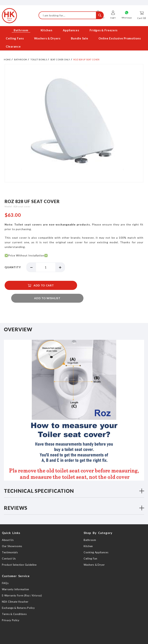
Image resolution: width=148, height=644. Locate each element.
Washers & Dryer (94, 556)
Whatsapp (127, 18)
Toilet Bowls (39, 59)
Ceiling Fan (90, 550)
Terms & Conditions (14, 605)
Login (113, 18)
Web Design (85, 640)
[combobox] (71, 15)
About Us (8, 531)
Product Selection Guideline (19, 556)
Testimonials (10, 543)
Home (7, 59)
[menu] (74, 39)
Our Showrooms (12, 537)
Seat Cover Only (60, 59)
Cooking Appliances (96, 543)
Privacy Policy (11, 611)
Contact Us (9, 550)
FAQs (5, 574)
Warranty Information (16, 580)
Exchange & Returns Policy (18, 599)
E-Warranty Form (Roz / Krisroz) (22, 587)
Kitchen (88, 537)
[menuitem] (20, 30)
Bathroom (21, 59)
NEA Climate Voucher (15, 593)
